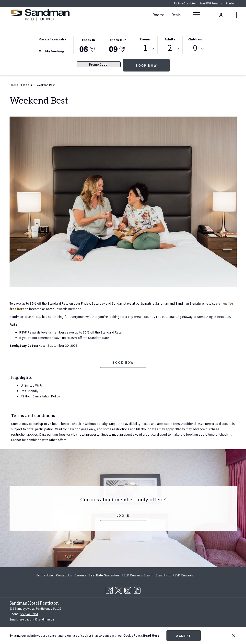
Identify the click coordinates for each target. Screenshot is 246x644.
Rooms (145, 39)
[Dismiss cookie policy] (234, 636)
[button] (88, 45)
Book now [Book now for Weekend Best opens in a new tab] (123, 362)
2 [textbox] (170, 48)
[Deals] (111, 15)
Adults (170, 39)
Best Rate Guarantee (104, 575)
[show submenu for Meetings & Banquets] (169, 15)
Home (14, 85)
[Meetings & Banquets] (145, 15)
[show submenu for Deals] (121, 15)
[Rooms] (93, 15)
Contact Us (64, 575)
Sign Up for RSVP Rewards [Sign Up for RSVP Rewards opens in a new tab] (175, 576)
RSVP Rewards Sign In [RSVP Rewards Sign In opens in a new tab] (137, 576)
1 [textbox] (145, 48)
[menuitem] (46, 575)
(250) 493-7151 (29, 614)
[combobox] (145, 49)
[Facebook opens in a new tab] (109, 589)
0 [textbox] (195, 48)
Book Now (153, 65)
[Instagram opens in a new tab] (128, 589)
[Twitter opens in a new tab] (118, 589)
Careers (80, 575)
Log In (123, 515)
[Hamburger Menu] (194, 15)
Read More (151, 636)
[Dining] (180, 15)
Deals (28, 85)
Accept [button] (184, 636)
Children (195, 39)
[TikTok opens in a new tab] (137, 589)
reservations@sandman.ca (36, 619)
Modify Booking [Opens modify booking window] (52, 51)
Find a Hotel (45, 575)
